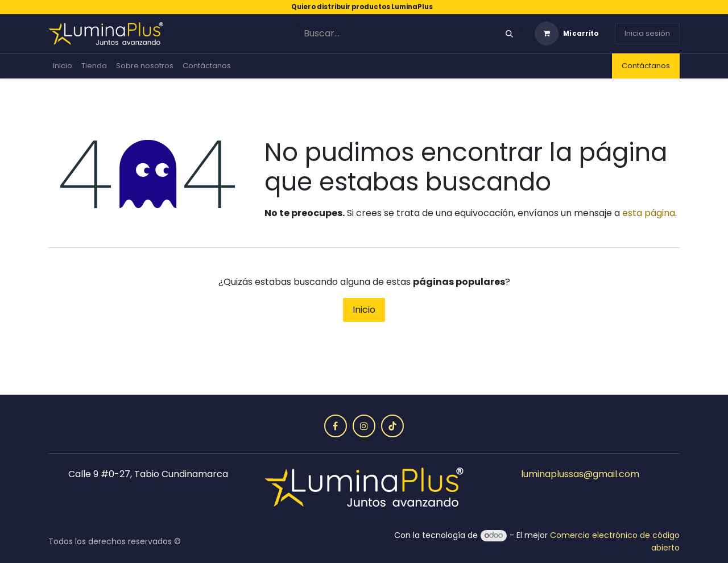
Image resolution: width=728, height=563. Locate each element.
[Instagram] (364, 426)
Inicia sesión (647, 33)
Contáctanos (646, 66)
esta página (649, 213)
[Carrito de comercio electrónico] (566, 34)
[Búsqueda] (509, 34)
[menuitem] (63, 66)
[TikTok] (392, 426)
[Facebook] (336, 426)
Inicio (364, 310)
